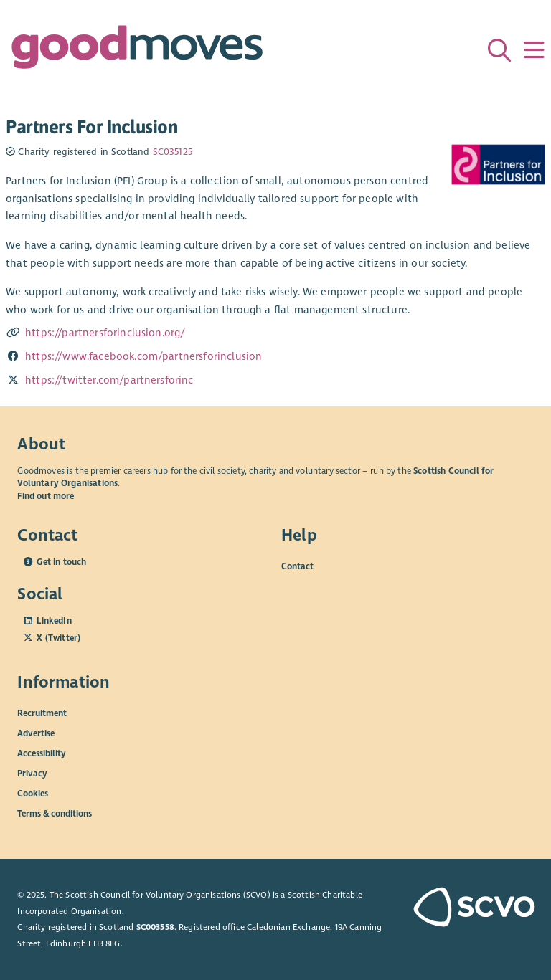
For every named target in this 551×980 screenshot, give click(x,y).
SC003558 (155, 927)
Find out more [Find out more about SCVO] (46, 496)
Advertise (36, 733)
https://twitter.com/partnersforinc (109, 380)
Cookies (33, 793)
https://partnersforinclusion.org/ (105, 333)
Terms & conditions (55, 813)
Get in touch (61, 562)
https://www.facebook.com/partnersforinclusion (143, 356)
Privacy (32, 773)
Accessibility (42, 753)
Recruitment (42, 713)
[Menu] (534, 50)
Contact (297, 566)
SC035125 (173, 152)
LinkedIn (54, 621)
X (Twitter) (58, 638)
